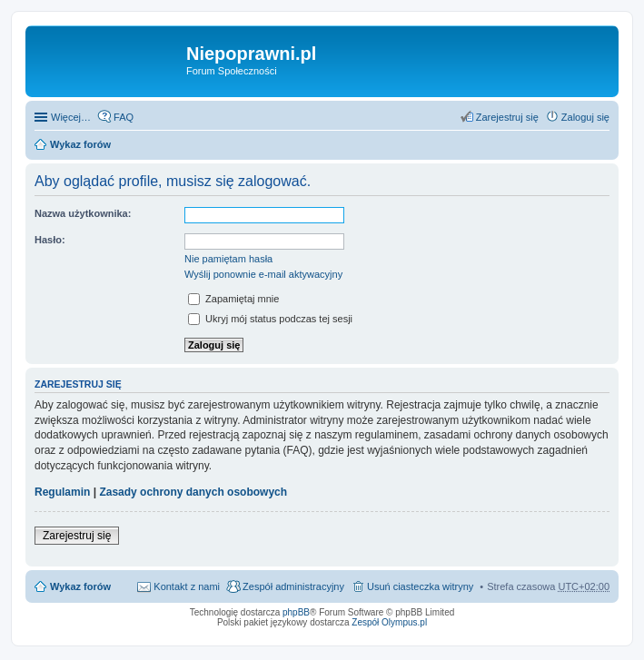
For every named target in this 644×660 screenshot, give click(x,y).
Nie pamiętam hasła (228, 259)
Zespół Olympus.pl (389, 622)
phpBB (296, 612)
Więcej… (71, 117)
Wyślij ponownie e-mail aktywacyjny (263, 274)
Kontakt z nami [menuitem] (187, 586)
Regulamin (62, 492)
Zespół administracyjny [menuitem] (293, 586)
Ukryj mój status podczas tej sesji (270, 319)
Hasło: (50, 240)
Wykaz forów (80, 144)
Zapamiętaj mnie (233, 299)
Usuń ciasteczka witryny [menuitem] (420, 586)
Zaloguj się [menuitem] (585, 117)
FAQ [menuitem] (124, 117)
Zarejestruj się (77, 536)
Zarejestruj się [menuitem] (507, 117)
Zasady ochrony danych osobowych (193, 492)
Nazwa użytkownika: (83, 213)
